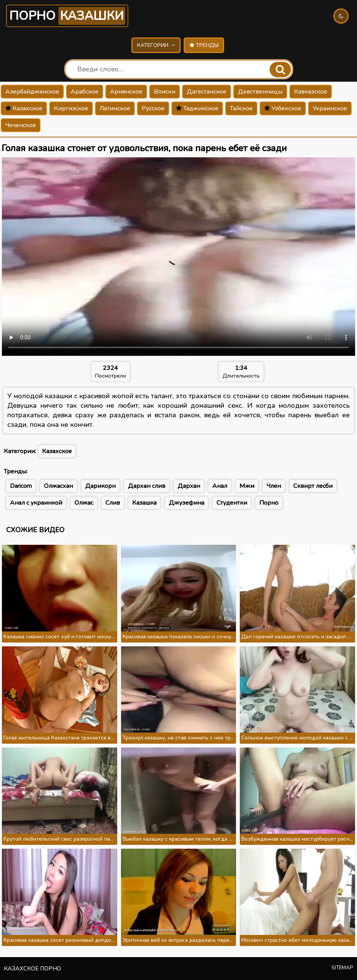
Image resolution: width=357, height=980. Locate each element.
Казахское (24, 108)
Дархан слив (147, 486)
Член (274, 486)
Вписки (165, 92)
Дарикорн (100, 486)
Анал (220, 486)
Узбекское (283, 108)
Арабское (85, 92)
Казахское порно (32, 969)
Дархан (189, 486)
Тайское (241, 108)
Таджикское (197, 108)
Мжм (247, 486)
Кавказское (311, 92)
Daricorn (21, 486)
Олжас (84, 503)
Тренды (204, 45)
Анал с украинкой (36, 503)
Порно (67, 16)
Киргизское (71, 108)
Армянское (126, 92)
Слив (113, 503)
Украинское (330, 108)
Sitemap (342, 968)
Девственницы (260, 92)
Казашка (144, 503)
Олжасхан (58, 486)
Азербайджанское (32, 92)
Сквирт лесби (313, 486)
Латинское (115, 108)
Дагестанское (207, 92)
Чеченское (21, 125)
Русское (153, 108)
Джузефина (187, 503)
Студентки (232, 503)
